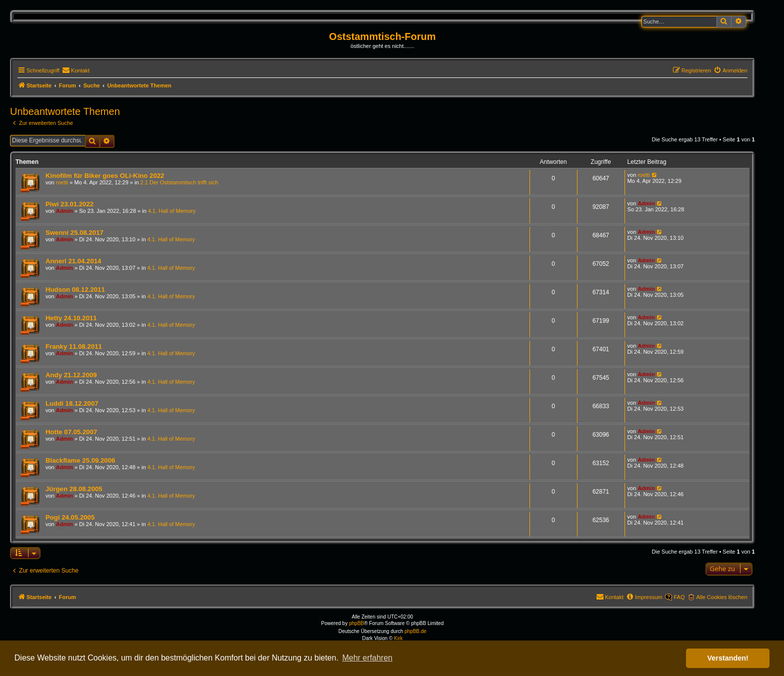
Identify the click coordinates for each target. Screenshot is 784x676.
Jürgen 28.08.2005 (74, 489)
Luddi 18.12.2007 (72, 403)
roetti (62, 182)
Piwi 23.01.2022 (69, 204)
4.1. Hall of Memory (172, 211)
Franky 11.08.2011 (74, 346)
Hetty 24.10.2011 (71, 318)
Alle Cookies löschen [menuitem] (721, 597)
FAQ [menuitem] (679, 597)
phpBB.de (415, 631)
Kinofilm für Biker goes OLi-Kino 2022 (105, 176)
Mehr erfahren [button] (367, 658)
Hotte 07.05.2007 (71, 432)
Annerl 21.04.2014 (73, 261)
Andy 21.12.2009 (71, 375)
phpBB (356, 623)
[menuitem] (76, 70)
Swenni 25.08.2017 (74, 233)
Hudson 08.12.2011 (75, 290)
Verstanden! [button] (728, 658)
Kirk (398, 638)
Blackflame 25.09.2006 (80, 460)
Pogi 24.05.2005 (70, 517)
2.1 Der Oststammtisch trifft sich (179, 182)
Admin (64, 211)
